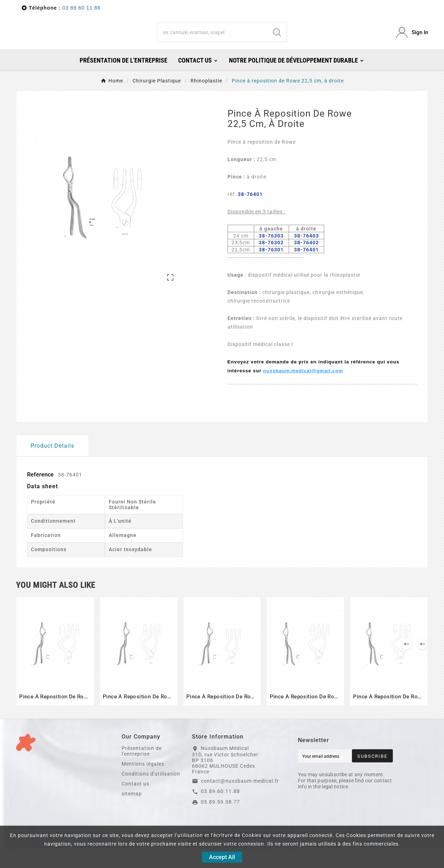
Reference (41, 494)
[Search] (212, 42)
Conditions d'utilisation (151, 793)
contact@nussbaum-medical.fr (240, 800)
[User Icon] (412, 42)
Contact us (135, 803)
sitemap (132, 813)
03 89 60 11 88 (81, 8)
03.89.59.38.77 (220, 821)
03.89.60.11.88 (220, 810)
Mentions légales (143, 783)
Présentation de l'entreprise (142, 770)
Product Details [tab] (52, 465)
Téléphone (43, 8)
